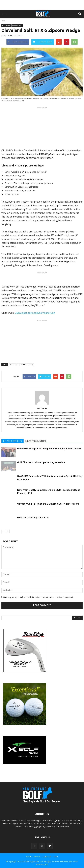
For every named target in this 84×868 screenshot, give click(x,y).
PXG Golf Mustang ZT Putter (33, 518)
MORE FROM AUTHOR (36, 441)
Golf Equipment (27, 365)
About (37, 857)
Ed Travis (8, 35)
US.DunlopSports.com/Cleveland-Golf (35, 313)
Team (56, 857)
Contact (47, 857)
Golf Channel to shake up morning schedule (41, 462)
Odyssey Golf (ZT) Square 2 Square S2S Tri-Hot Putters (48, 504)
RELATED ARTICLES (12, 441)
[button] (80, 14)
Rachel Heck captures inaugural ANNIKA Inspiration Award (49, 449)
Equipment (6, 25)
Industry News (17, 25)
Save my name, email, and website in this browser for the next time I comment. (38, 597)
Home (4, 21)
